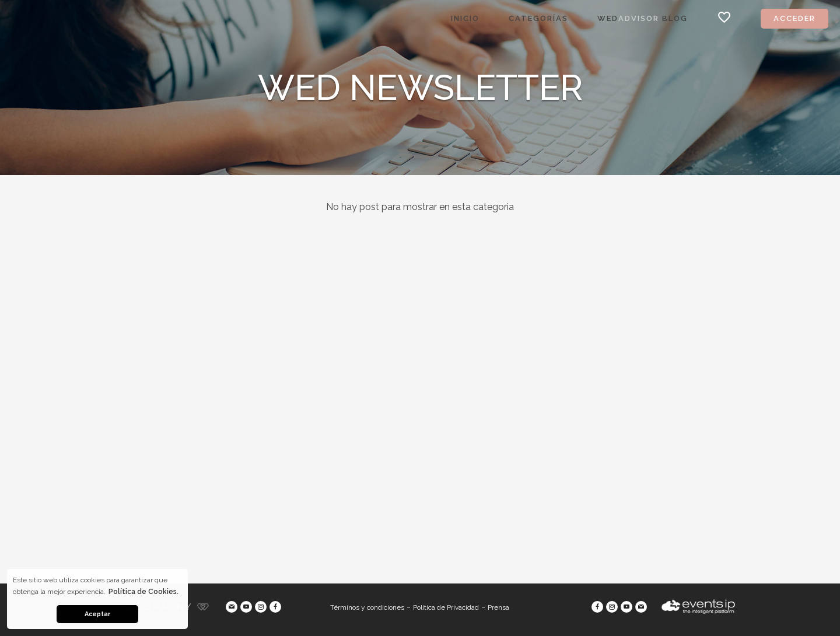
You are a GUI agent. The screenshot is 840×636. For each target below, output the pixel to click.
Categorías (538, 18)
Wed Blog (643, 18)
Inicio (465, 18)
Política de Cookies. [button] (143, 592)
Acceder (794, 18)
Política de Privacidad (446, 607)
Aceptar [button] (97, 614)
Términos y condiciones (367, 607)
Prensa (498, 607)
